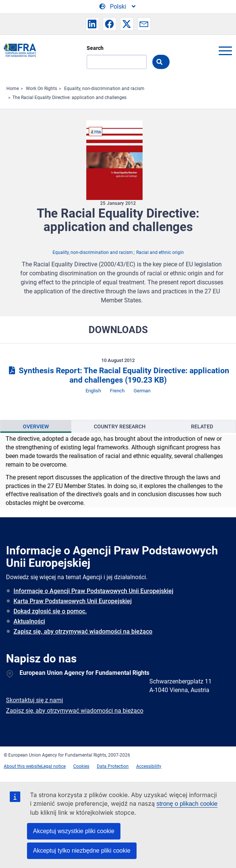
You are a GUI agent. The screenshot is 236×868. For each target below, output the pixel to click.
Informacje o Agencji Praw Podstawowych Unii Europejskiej (93, 591)
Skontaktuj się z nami (35, 700)
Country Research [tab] (120, 426)
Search (95, 48)
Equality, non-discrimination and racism (104, 89)
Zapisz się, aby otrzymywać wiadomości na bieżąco (83, 631)
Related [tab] (202, 426)
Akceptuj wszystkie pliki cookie (74, 831)
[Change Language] (118, 7)
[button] (92, 24)
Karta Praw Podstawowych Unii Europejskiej (73, 601)
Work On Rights (41, 89)
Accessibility (149, 766)
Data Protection (113, 766)
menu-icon (225, 51)
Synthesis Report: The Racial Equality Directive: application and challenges (118, 375)
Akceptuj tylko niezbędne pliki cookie (82, 851)
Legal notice (53, 766)
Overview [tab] (36, 426)
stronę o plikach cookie (187, 804)
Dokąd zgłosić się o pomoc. (50, 611)
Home (13, 89)
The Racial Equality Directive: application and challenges (69, 98)
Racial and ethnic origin (160, 252)
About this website (23, 766)
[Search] (117, 62)
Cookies (81, 766)
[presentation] (36, 426)
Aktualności (29, 621)
